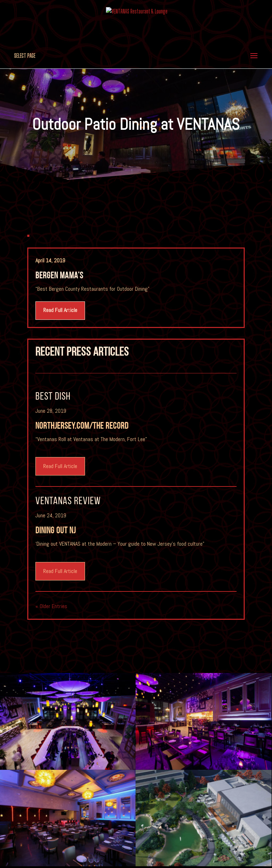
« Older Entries (51, 606)
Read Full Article (60, 466)
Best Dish (53, 397)
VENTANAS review (68, 502)
